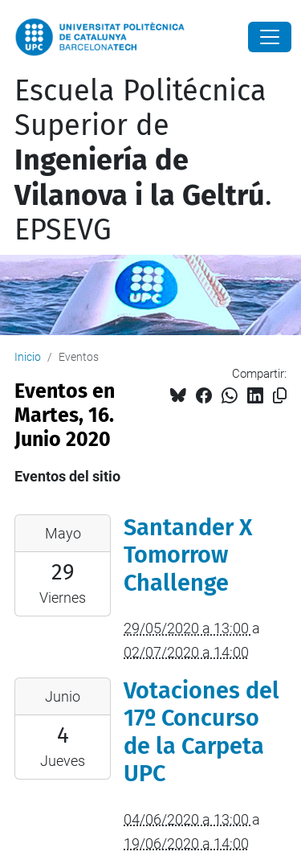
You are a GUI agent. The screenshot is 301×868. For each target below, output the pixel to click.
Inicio (28, 357)
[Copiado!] (280, 396)
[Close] (270, 37)
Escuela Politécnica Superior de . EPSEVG (143, 160)
